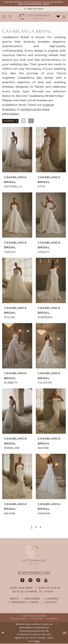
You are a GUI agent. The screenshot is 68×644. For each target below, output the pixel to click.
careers (52, 599)
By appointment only (34, 573)
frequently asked (25, 603)
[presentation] (17, 150)
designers (32, 599)
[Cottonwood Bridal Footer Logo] (34, 555)
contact (51, 603)
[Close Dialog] (3, 633)
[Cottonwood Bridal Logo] (34, 17)
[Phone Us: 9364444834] (34, 9)
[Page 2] (36, 527)
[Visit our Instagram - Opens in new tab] (30, 581)
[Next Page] (41, 527)
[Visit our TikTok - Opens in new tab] (38, 581)
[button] (4, 17)
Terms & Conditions (19, 619)
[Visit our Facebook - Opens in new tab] (22, 581)
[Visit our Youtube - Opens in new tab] (46, 581)
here (37, 642)
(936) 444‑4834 (22, 588)
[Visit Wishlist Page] (58, 17)
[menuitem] (34, 9)
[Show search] (10, 17)
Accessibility (52, 619)
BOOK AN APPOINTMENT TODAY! (39, 4)
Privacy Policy (37, 619)
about (14, 599)
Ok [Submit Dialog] (64, 633)
